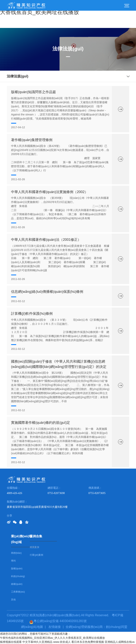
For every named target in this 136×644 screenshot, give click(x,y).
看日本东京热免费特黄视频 (88, 642)
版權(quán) (17, 569)
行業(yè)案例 (36, 555)
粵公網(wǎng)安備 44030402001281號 (58, 621)
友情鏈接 (55, 627)
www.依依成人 (62, 642)
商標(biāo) (16, 553)
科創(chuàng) (18, 576)
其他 (13, 600)
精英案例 (34, 547)
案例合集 (36, 536)
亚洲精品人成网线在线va (120, 642)
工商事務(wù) (18, 592)
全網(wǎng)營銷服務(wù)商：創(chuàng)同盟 (96, 627)
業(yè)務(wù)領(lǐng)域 (22, 539)
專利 (13, 561)
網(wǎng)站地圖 (32, 627)
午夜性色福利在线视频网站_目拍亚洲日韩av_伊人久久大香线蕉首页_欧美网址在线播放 (52, 638)
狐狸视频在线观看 (11, 642)
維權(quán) (17, 584)
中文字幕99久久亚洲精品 (38, 642)
